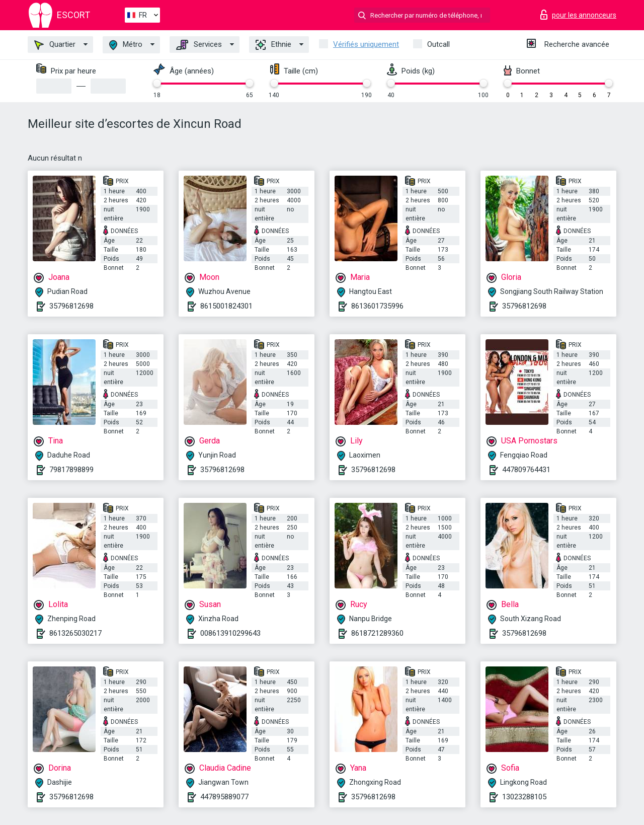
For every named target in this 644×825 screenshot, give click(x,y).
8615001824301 (226, 306)
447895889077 (224, 797)
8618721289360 (377, 633)
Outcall (438, 44)
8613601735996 (377, 306)
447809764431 (526, 470)
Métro (126, 45)
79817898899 (71, 470)
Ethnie (273, 45)
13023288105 (524, 797)
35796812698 (71, 306)
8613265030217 (75, 633)
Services (199, 45)
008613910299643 (230, 633)
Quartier (55, 45)
